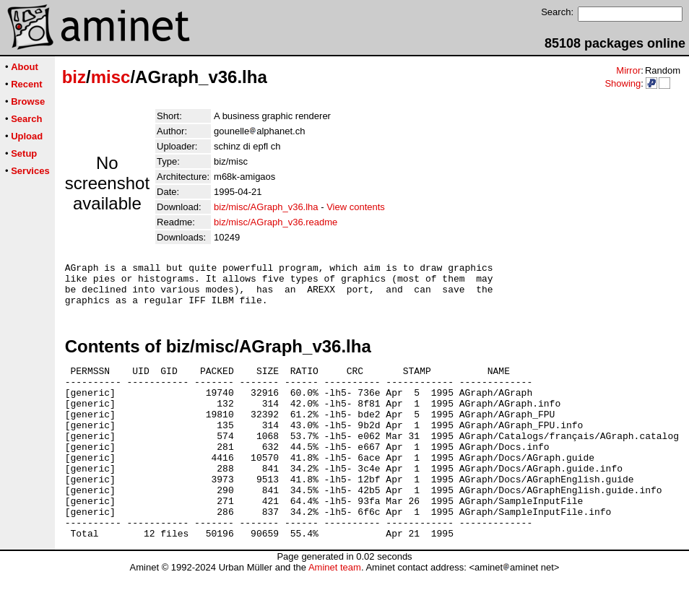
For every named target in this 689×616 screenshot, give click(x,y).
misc (111, 77)
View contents (356, 207)
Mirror (628, 70)
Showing (623, 83)
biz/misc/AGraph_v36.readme (276, 222)
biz (74, 77)
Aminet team (335, 611)
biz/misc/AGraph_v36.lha (266, 207)
